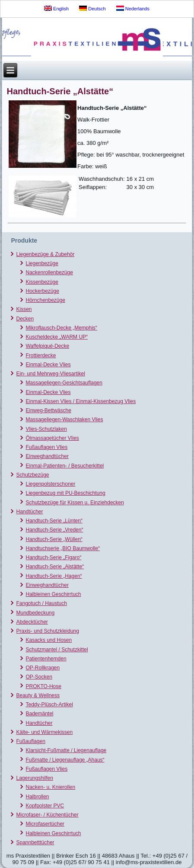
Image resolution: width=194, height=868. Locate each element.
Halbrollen (37, 797)
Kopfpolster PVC (45, 806)
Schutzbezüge (32, 475)
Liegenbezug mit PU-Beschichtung (65, 493)
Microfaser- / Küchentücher (47, 815)
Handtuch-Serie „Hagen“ (54, 576)
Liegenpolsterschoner (50, 484)
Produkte (24, 240)
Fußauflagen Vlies (46, 447)
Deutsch (92, 8)
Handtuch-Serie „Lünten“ (54, 521)
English (56, 8)
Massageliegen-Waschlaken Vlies (64, 420)
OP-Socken (39, 677)
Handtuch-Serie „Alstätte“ (55, 567)
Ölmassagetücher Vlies (52, 438)
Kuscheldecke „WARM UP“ (57, 337)
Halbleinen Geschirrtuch (53, 594)
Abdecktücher (32, 622)
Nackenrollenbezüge (49, 272)
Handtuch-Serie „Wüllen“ (54, 539)
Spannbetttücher (35, 842)
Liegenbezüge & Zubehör (45, 254)
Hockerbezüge (42, 291)
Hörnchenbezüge (45, 300)
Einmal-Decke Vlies (48, 365)
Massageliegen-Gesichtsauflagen (64, 383)
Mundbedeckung (35, 613)
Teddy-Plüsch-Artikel (49, 705)
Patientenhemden (46, 659)
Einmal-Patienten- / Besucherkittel (65, 466)
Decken (25, 319)
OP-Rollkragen (43, 668)
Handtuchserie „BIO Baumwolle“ (62, 548)
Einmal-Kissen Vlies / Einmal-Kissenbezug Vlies (81, 401)
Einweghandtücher (47, 456)
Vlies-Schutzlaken (46, 429)
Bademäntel (39, 714)
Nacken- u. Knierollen (50, 787)
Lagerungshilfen (34, 778)
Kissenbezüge (42, 282)
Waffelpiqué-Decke (47, 346)
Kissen (24, 309)
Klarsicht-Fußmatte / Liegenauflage (66, 750)
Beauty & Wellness (38, 695)
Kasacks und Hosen (49, 640)
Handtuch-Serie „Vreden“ (54, 530)
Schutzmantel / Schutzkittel (57, 650)
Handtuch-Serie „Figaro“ (53, 557)
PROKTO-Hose (43, 686)
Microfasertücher (45, 824)
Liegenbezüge (42, 263)
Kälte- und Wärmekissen (44, 732)
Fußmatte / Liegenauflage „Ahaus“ (65, 760)
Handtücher (29, 512)
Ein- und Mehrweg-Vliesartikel (50, 374)
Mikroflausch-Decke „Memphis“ (61, 328)
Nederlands (133, 8)
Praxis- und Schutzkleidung (47, 631)
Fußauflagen (30, 741)
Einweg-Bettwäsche (48, 410)
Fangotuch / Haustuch (41, 603)
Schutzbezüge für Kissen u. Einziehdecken (75, 503)
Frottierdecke (41, 356)
